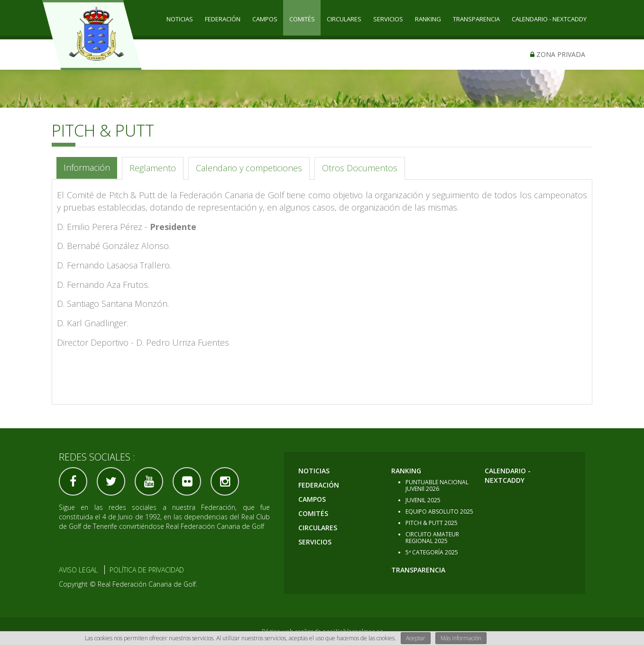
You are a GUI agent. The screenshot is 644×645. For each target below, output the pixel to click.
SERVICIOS (388, 19)
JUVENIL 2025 (423, 500)
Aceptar (416, 638)
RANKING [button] (428, 19)
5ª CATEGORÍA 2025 (432, 552)
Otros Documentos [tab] (360, 168)
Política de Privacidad (147, 570)
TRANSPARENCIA (476, 19)
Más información (461, 638)
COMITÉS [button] (302, 19)
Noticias (180, 19)
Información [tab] (87, 167)
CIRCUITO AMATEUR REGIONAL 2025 (432, 538)
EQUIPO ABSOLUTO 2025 (439, 511)
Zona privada (558, 54)
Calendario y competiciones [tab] (249, 168)
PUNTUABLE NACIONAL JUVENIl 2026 (437, 485)
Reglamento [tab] (153, 168)
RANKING (406, 471)
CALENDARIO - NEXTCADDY (549, 19)
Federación (223, 19)
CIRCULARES (344, 19)
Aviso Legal (78, 570)
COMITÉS (313, 513)
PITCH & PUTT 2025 (432, 523)
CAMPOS (265, 19)
